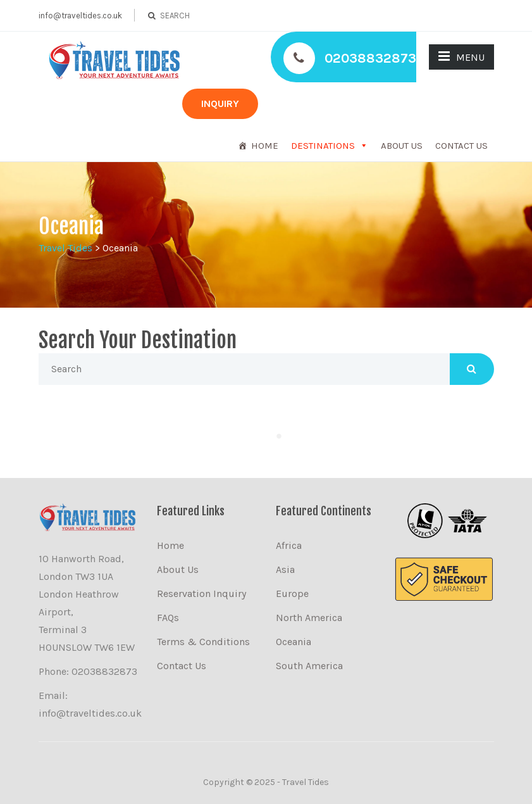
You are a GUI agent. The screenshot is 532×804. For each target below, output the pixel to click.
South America (309, 666)
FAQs (168, 618)
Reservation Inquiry (201, 594)
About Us (402, 146)
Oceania (294, 642)
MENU (461, 56)
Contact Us (461, 146)
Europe (292, 594)
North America (309, 618)
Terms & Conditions (203, 642)
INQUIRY (220, 104)
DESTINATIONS (323, 146)
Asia (285, 569)
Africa (289, 545)
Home (265, 146)
